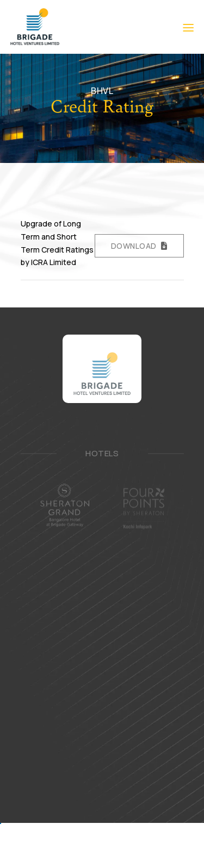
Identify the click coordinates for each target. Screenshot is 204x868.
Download (134, 246)
